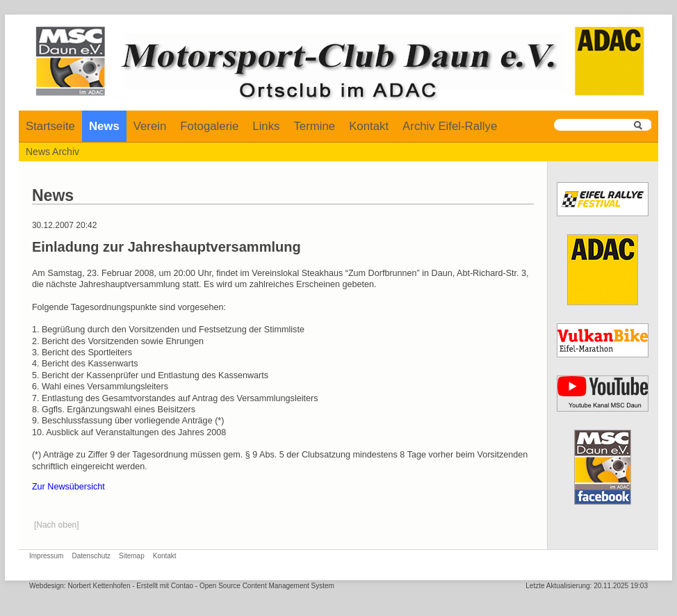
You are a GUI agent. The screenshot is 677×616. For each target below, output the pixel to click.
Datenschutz (91, 556)
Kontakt (369, 126)
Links (266, 126)
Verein (150, 126)
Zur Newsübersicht (68, 487)
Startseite (50, 126)
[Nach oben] (57, 525)
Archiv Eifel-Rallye (450, 126)
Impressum (46, 556)
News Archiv (52, 152)
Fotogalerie (209, 126)
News (104, 126)
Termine (314, 126)
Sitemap (132, 556)
